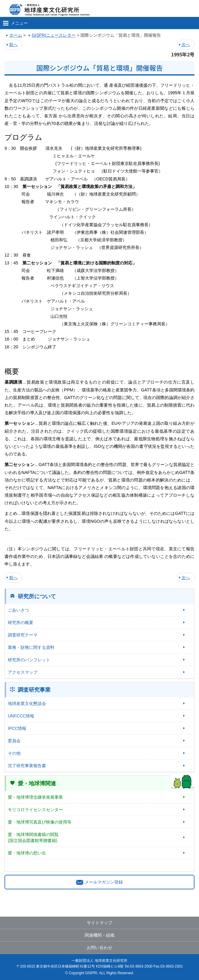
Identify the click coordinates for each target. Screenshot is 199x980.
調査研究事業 (34, 690)
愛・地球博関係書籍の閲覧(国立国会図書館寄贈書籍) (33, 837)
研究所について (37, 596)
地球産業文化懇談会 (27, 703)
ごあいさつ (18, 610)
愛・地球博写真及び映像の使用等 (40, 822)
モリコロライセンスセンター (35, 810)
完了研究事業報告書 (27, 766)
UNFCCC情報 (21, 716)
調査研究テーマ (23, 635)
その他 (14, 753)
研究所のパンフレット (29, 660)
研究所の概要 (21, 623)
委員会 (14, 741)
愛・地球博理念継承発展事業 (35, 797)
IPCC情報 (17, 728)
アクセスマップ (23, 672)
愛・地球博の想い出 (27, 853)
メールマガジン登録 (99, 882)
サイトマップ (99, 923)
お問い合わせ (99, 948)
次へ (186, 45)
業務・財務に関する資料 (31, 647)
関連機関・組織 (99, 935)
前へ (13, 45)
